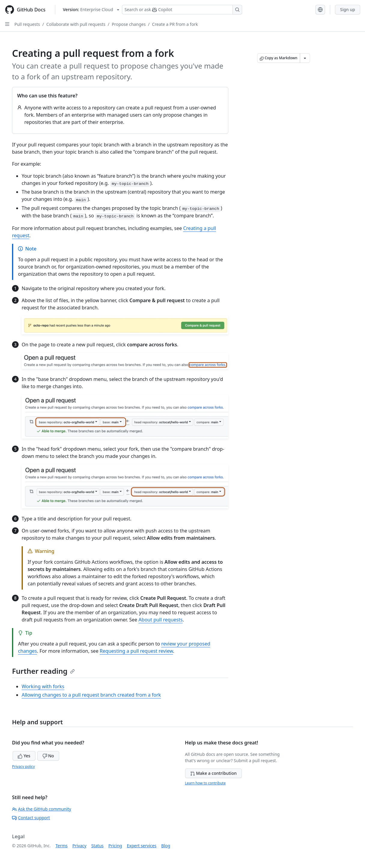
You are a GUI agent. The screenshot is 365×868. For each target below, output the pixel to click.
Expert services (142, 846)
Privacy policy (23, 767)
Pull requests (27, 24)
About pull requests (161, 620)
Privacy (79, 846)
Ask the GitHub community (42, 809)
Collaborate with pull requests (76, 24)
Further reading (43, 671)
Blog (166, 846)
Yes (24, 756)
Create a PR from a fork (175, 24)
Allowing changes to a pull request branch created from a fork (91, 695)
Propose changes (129, 24)
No (48, 756)
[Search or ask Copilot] (182, 10)
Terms (62, 846)
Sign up (348, 9)
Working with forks (43, 686)
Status (97, 846)
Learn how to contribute (205, 783)
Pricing (115, 846)
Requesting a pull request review (136, 651)
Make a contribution (213, 773)
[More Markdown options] (305, 58)
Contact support (31, 818)
